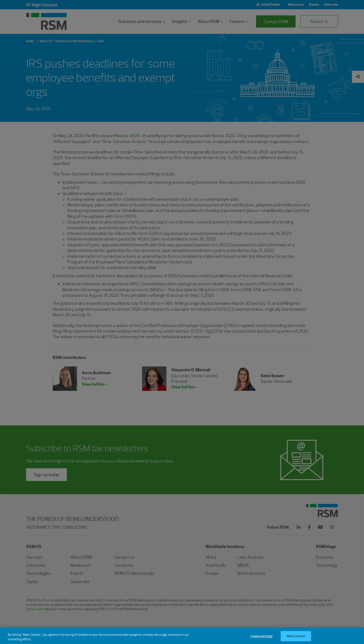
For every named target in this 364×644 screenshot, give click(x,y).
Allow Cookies (296, 639)
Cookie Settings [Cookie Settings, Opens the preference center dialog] (261, 639)
